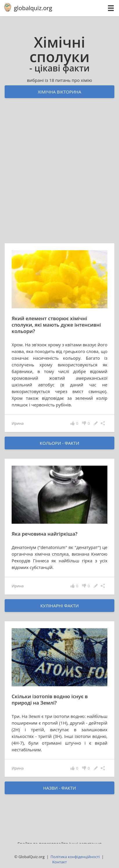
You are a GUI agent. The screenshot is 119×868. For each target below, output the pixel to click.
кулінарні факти (59, 606)
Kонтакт (59, 862)
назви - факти (59, 788)
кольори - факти (59, 443)
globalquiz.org (33, 8)
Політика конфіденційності (75, 857)
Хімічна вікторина (59, 92)
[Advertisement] (59, 176)
